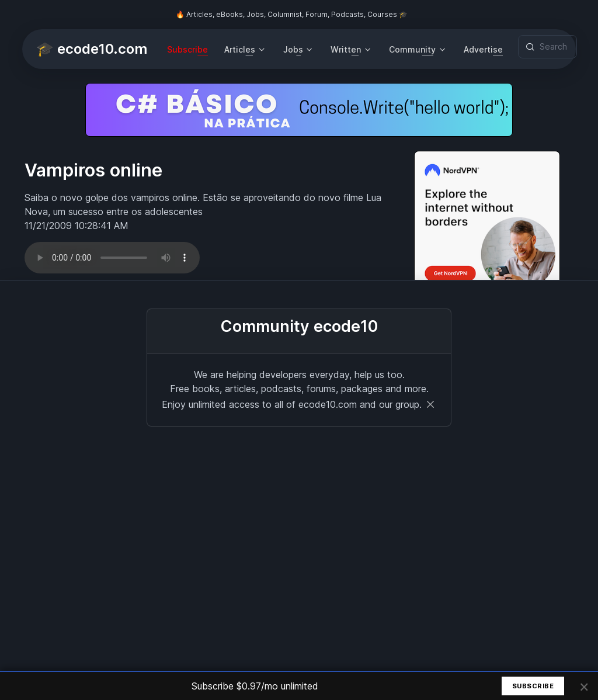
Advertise (483, 49)
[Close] (430, 404)
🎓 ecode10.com (92, 49)
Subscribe (187, 49)
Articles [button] (240, 49)
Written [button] (346, 49)
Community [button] (412, 49)
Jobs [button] (293, 49)
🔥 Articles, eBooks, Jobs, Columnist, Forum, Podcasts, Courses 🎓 (292, 14)
